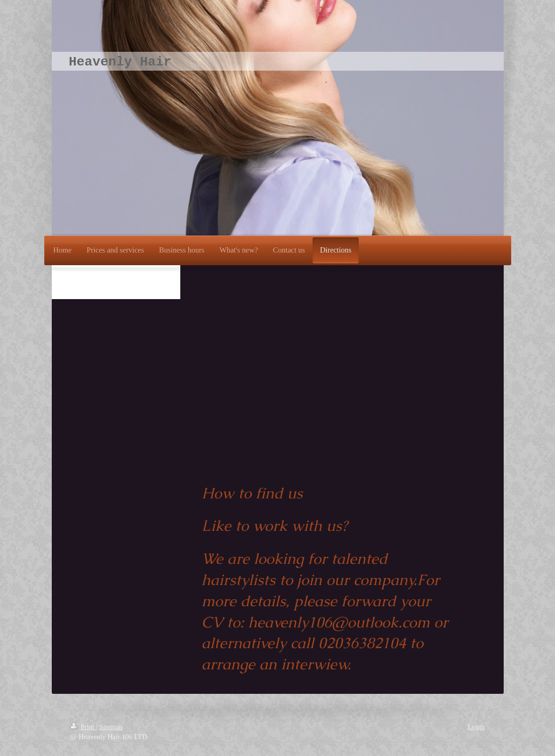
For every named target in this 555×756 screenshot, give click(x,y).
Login (476, 727)
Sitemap (111, 727)
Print (84, 727)
